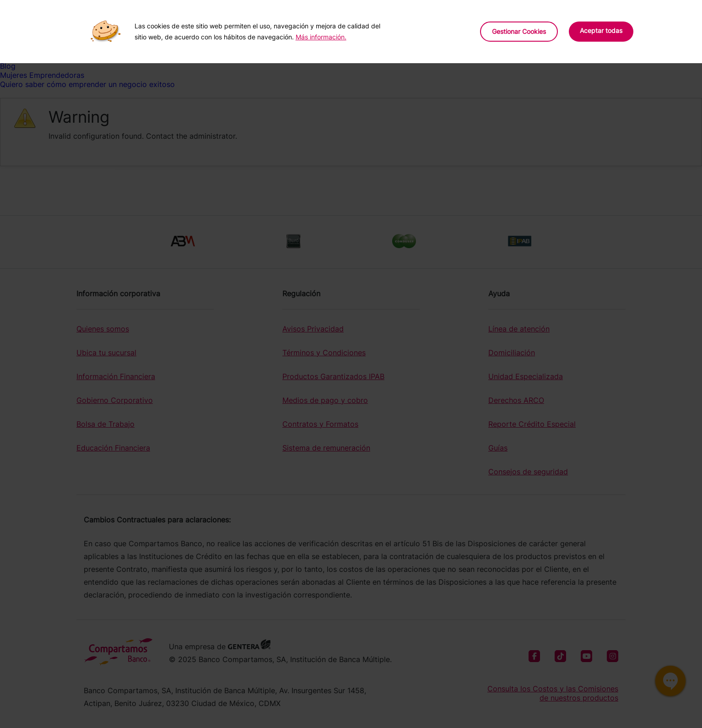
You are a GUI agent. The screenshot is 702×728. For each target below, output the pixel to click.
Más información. (321, 37)
